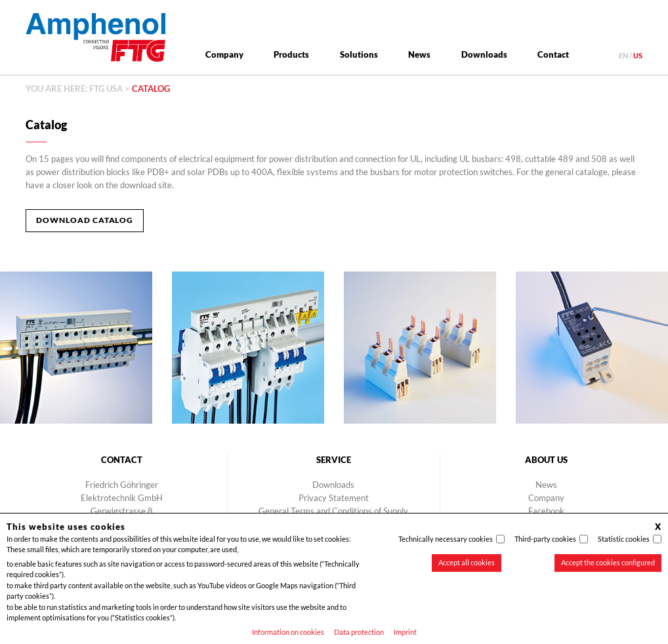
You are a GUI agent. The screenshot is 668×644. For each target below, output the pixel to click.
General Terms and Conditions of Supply (333, 511)
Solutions (359, 54)
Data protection (359, 632)
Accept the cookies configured (608, 562)
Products (291, 54)
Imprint (405, 632)
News (419, 54)
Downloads (484, 54)
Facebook (546, 511)
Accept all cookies (467, 562)
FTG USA (106, 89)
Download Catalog (85, 220)
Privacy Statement (334, 498)
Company (224, 54)
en (623, 55)
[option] (248, 348)
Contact (553, 54)
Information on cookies (288, 632)
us (638, 55)
